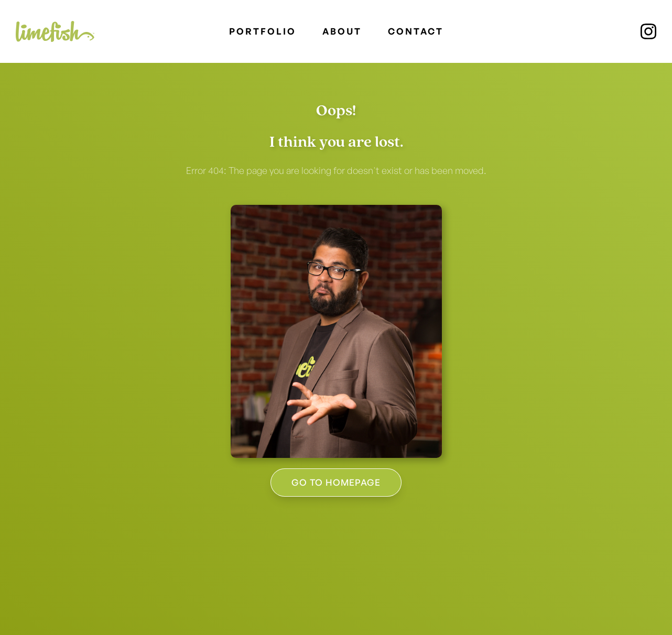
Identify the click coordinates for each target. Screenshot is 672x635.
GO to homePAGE (336, 482)
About (342, 31)
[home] (55, 31)
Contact (416, 31)
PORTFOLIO (263, 31)
